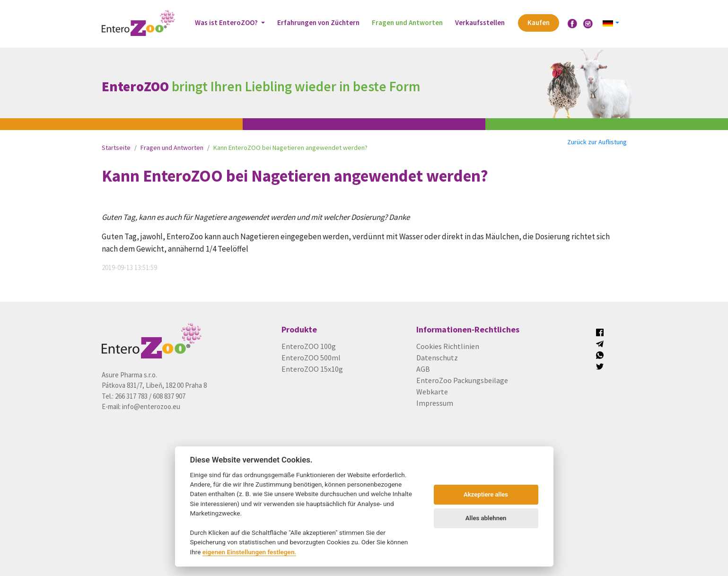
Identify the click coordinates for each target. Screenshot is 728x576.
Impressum (435, 403)
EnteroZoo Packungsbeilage (462, 380)
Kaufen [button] (539, 22)
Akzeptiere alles (486, 494)
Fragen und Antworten (407, 22)
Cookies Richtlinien (448, 346)
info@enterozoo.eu (151, 406)
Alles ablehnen (486, 518)
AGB (423, 369)
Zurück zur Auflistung (597, 142)
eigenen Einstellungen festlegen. (250, 552)
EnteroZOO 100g (309, 346)
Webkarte (432, 392)
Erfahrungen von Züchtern (318, 22)
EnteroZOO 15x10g (312, 369)
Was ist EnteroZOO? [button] (227, 22)
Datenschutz (437, 358)
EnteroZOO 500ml (311, 358)
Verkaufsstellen (480, 22)
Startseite (116, 148)
